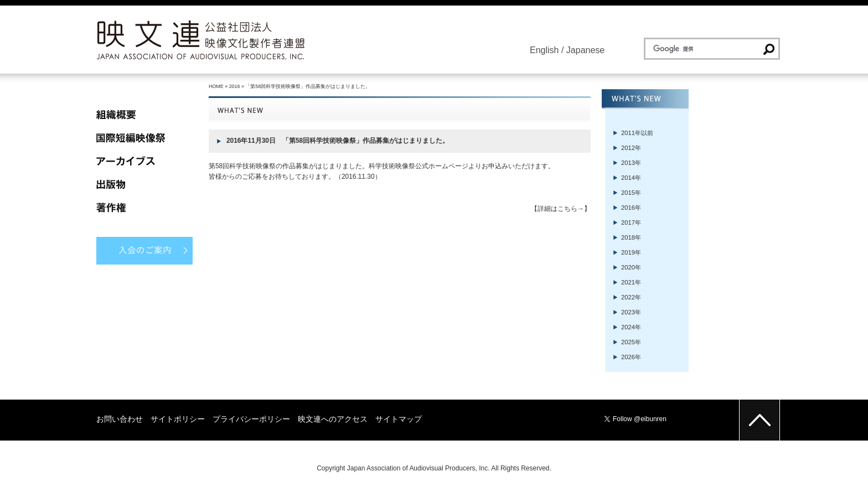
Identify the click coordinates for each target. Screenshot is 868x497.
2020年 (631, 267)
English (544, 50)
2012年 (631, 148)
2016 (235, 86)
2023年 (631, 312)
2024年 (631, 327)
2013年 (631, 163)
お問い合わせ (120, 419)
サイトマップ (399, 419)
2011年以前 (637, 133)
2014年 (631, 178)
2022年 (631, 297)
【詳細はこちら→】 (561, 209)
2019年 (631, 252)
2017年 (631, 222)
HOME (216, 86)
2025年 (631, 342)
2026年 (631, 357)
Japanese (585, 50)
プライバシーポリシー (251, 419)
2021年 (631, 282)
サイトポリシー (178, 419)
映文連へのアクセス (333, 419)
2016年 (631, 208)
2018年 (631, 237)
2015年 (631, 193)
